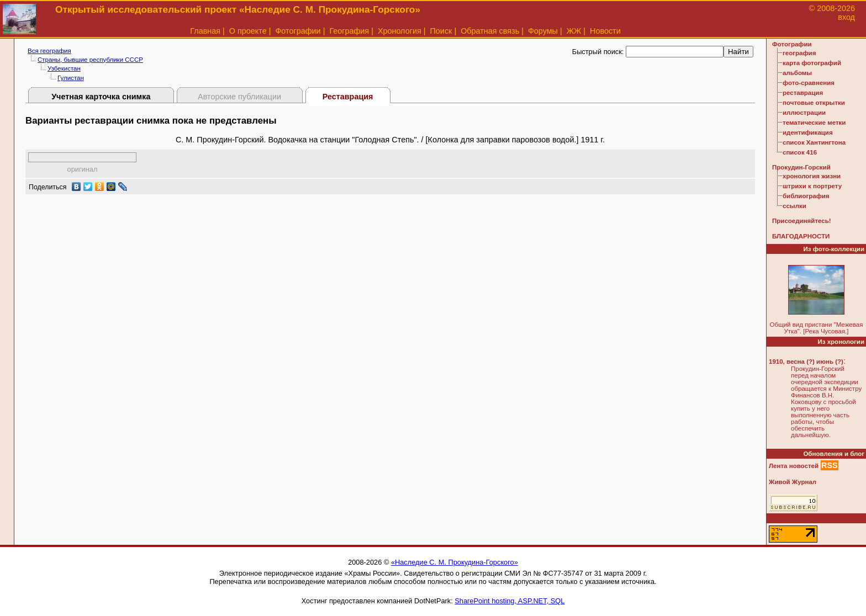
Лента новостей (794, 466)
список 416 (800, 152)
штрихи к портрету (812, 186)
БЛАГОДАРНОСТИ (801, 236)
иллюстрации (804, 113)
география (799, 53)
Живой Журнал (793, 482)
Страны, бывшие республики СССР (90, 60)
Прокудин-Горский (801, 167)
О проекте (248, 31)
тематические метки (814, 123)
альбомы (797, 73)
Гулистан (71, 78)
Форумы (543, 31)
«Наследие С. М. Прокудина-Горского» (455, 562)
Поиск (441, 31)
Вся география (49, 51)
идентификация (808, 132)
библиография (806, 196)
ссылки (794, 206)
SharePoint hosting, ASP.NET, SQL (509, 601)
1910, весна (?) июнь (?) (806, 362)
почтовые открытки (814, 103)
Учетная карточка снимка (101, 97)
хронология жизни (812, 176)
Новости (605, 31)
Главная (205, 31)
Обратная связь (490, 31)
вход (846, 17)
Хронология (400, 31)
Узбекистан (64, 68)
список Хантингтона (814, 142)
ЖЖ (574, 31)
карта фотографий (812, 63)
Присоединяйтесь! (802, 221)
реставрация (803, 93)
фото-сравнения (809, 83)
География (349, 31)
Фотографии (298, 31)
